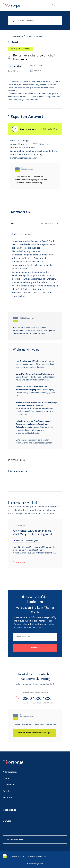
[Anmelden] (35, 648)
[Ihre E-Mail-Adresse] (35, 637)
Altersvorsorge (10, 772)
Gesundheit (9, 785)
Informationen (22, 443)
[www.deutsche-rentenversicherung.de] (35, 733)
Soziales (7, 791)
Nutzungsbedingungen (42, 443)
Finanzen (7, 797)
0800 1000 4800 (37, 698)
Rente (6, 778)
